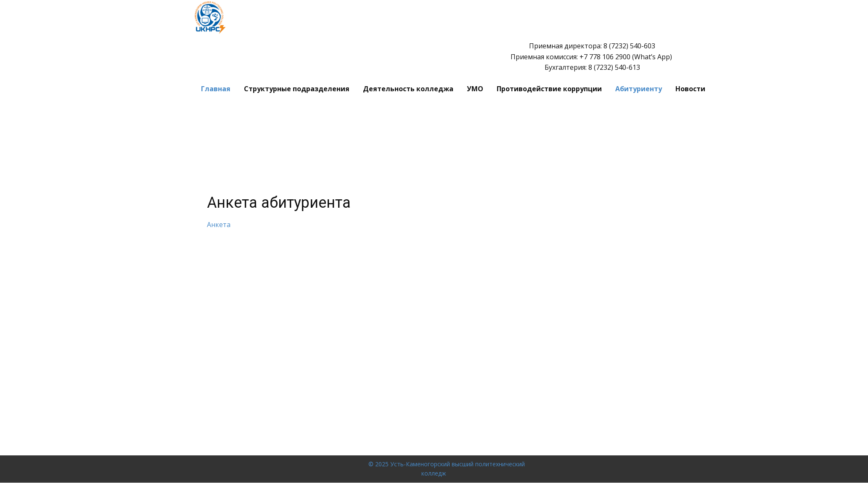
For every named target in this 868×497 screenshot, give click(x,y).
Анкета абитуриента (279, 203)
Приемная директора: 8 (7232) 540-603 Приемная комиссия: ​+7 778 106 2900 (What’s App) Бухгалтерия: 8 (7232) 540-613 (592, 57)
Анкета (219, 225)
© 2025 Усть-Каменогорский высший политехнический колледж (447, 469)
